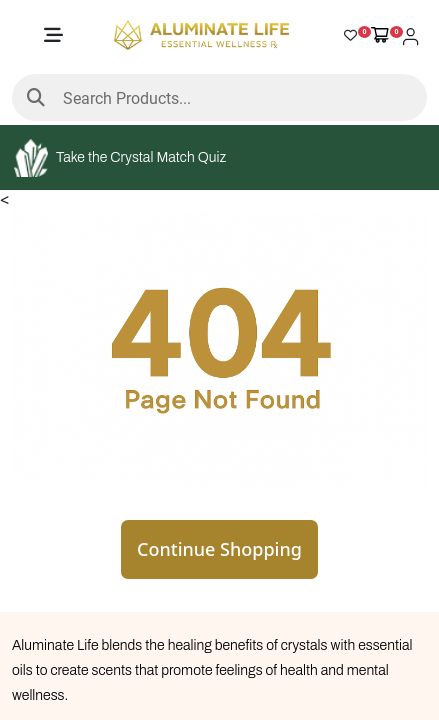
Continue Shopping (219, 549)
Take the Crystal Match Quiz (120, 158)
